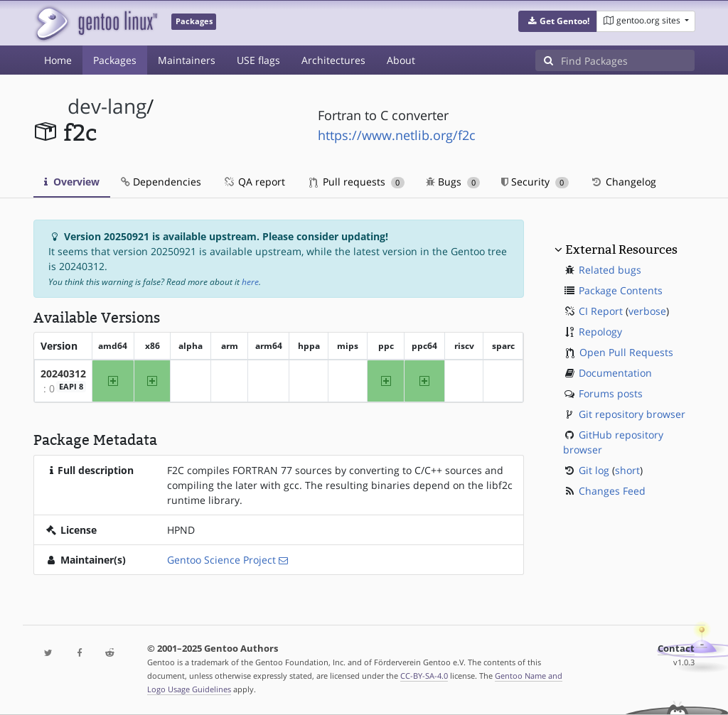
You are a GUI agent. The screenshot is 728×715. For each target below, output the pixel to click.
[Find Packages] (628, 60)
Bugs (453, 182)
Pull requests (357, 182)
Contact (676, 649)
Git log (594, 470)
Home (58, 60)
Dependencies (161, 182)
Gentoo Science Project (221, 560)
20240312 (63, 373)
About (401, 60)
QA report (254, 182)
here (250, 282)
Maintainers (187, 60)
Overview (72, 182)
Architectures (333, 60)
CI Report (601, 311)
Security (535, 182)
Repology (600, 332)
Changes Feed (612, 491)
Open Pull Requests (626, 352)
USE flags (258, 60)
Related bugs (610, 270)
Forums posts (611, 393)
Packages (115, 60)
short (627, 470)
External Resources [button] (621, 249)
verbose (647, 311)
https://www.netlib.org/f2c (397, 135)
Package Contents (621, 290)
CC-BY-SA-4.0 (424, 676)
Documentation (615, 373)
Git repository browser (632, 414)
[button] (558, 21)
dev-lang (107, 106)
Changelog (623, 182)
